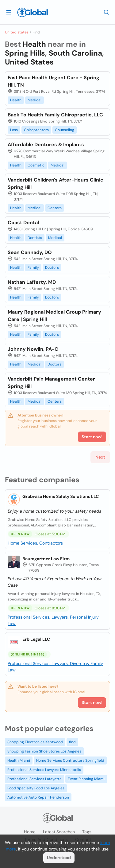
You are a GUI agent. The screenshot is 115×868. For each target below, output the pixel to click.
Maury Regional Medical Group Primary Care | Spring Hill (54, 316)
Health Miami (19, 760)
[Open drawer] (9, 12)
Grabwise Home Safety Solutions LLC (61, 496)
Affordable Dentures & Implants (46, 145)
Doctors (52, 268)
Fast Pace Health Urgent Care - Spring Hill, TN (54, 81)
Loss (14, 130)
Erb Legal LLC (36, 639)
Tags (87, 832)
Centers (55, 208)
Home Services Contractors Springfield (70, 760)
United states (17, 32)
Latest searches (59, 832)
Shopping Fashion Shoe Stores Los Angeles (44, 751)
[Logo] (33, 12)
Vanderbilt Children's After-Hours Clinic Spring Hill (56, 184)
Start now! (92, 702)
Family (33, 268)
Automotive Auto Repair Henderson (38, 797)
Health (16, 100)
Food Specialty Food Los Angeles (36, 788)
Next (100, 457)
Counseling (65, 130)
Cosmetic (36, 165)
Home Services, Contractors (35, 543)
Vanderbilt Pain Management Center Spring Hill (51, 383)
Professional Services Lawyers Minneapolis (44, 770)
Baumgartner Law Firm (46, 559)
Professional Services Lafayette (34, 779)
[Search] (106, 12)
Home (30, 832)
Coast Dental (23, 223)
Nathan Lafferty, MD (32, 282)
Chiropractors (36, 130)
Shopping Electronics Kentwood (35, 742)
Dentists (35, 238)
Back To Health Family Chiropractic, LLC (55, 115)
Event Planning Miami (86, 779)
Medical (34, 100)
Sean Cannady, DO (30, 252)
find (72, 742)
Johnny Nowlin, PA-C (33, 349)
